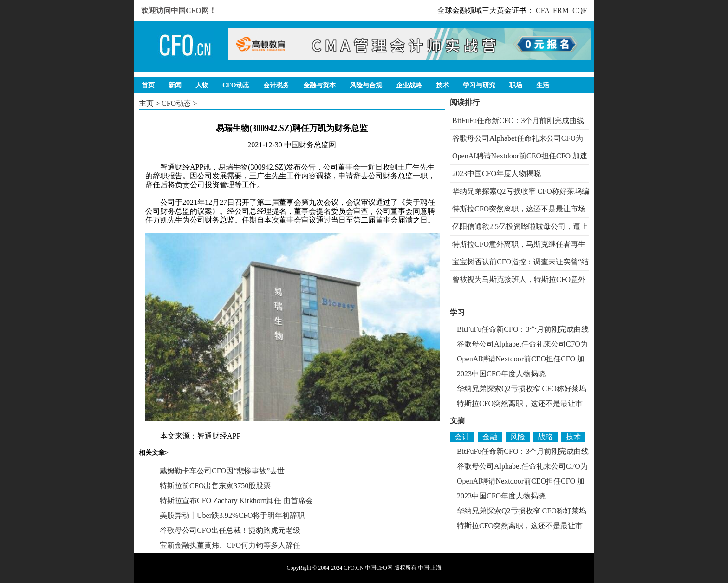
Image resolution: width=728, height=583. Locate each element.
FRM (561, 10)
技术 (573, 437)
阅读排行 (465, 102)
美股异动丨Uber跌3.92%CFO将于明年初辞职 (232, 515)
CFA (543, 10)
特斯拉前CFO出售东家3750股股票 (215, 486)
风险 (518, 437)
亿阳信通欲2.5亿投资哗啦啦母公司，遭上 (520, 226)
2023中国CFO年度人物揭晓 (497, 174)
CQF (580, 10)
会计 (462, 437)
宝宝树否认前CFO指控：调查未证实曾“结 (520, 262)
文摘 (457, 421)
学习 (457, 312)
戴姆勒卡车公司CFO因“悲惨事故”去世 (222, 471)
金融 (490, 437)
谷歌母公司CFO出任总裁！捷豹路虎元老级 (230, 530)
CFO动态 (176, 103)
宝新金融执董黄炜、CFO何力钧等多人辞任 (230, 545)
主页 (146, 103)
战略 (546, 437)
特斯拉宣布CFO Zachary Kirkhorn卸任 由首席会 (236, 501)
